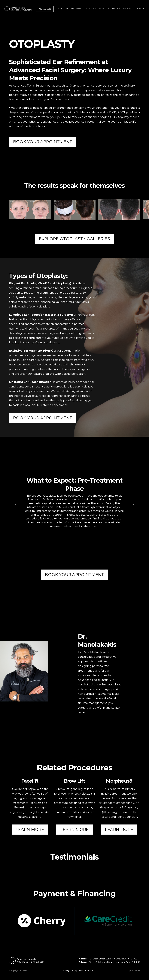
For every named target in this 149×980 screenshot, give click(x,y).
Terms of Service (85, 970)
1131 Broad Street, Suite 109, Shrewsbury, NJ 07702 (113, 959)
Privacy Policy (69, 970)
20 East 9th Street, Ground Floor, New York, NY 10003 (114, 962)
